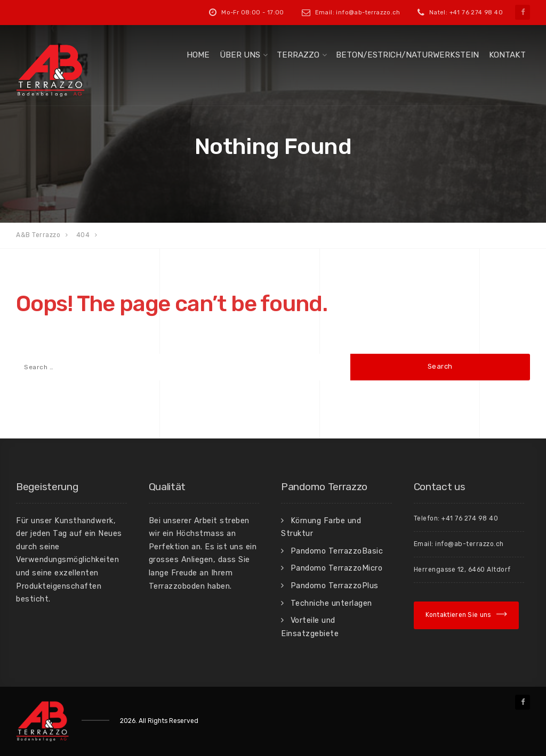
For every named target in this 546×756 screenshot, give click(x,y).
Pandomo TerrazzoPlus (335, 586)
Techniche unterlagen (331, 603)
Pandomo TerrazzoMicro (337, 568)
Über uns (240, 55)
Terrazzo (298, 55)
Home (198, 55)
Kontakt (507, 55)
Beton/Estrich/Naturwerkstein (407, 55)
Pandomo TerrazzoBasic (337, 551)
